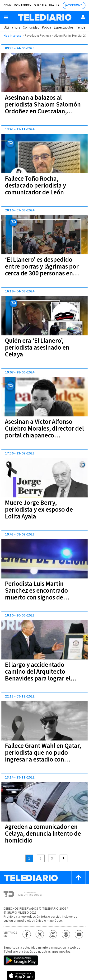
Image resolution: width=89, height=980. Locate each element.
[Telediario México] (45, 17)
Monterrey (23, 5)
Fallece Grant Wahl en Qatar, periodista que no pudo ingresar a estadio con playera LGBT (43, 756)
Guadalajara (44, 5)
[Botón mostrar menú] (6, 17)
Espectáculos (64, 28)
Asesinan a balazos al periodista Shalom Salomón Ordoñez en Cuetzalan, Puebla (43, 108)
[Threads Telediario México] (66, 934)
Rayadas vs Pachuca (38, 36)
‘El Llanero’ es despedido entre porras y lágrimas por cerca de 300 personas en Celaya (42, 270)
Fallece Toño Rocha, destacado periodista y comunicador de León (35, 186)
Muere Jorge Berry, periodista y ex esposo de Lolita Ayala (39, 510)
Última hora (12, 28)
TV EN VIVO (75, 5)
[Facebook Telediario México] (27, 934)
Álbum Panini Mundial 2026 (72, 36)
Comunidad (31, 28)
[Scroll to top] (78, 878)
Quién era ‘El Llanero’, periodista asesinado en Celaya (37, 348)
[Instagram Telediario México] (53, 934)
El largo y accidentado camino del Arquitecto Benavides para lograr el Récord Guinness (38, 675)
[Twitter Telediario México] (40, 934)
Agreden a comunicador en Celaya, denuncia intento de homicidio (43, 834)
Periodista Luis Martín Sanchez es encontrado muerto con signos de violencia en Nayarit (36, 594)
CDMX (7, 5)
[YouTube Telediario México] (79, 934)
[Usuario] (83, 17)
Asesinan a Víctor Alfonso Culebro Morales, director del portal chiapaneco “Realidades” (44, 432)
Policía (47, 28)
